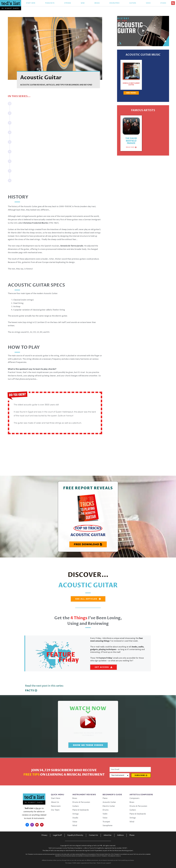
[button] (173, 3)
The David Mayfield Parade (131, 141)
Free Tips (31, 775)
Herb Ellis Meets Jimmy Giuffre (131, 84)
